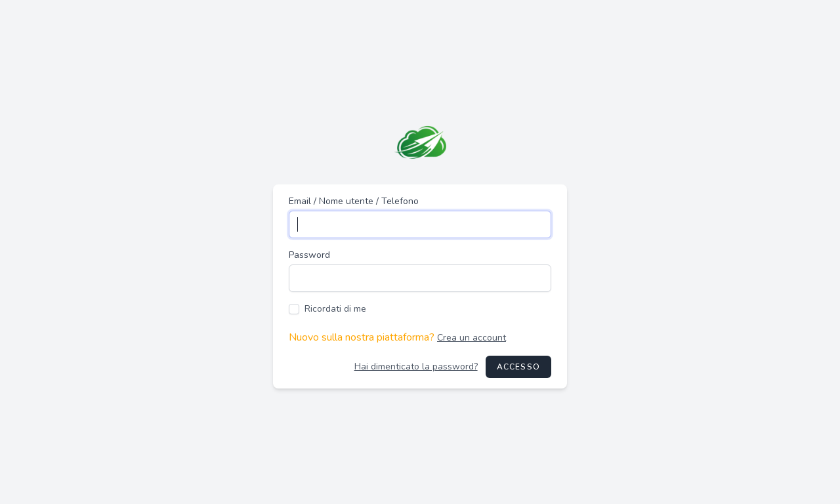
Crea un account (472, 338)
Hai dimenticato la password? (416, 367)
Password (309, 255)
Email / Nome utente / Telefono (354, 201)
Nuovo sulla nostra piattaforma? (397, 337)
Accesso (518, 367)
